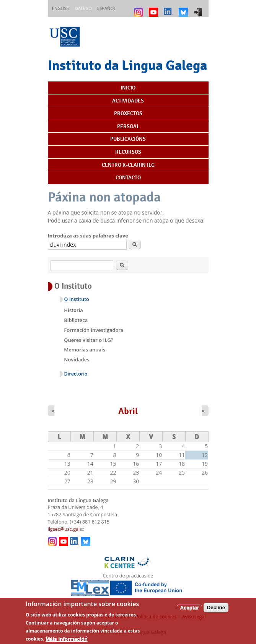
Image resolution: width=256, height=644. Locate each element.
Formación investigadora (94, 330)
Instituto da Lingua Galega (127, 65)
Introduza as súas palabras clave (88, 236)
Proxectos (128, 113)
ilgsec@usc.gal (66, 529)
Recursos (128, 152)
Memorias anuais (85, 350)
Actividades (128, 101)
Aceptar (189, 611)
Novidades (77, 359)
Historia (73, 310)
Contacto (128, 177)
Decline (216, 611)
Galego (83, 8)
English (61, 8)
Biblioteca (76, 320)
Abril (128, 411)
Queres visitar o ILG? (89, 340)
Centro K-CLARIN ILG (128, 165)
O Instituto (77, 299)
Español (107, 8)
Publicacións (128, 139)
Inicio (128, 88)
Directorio (76, 374)
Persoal (128, 126)
